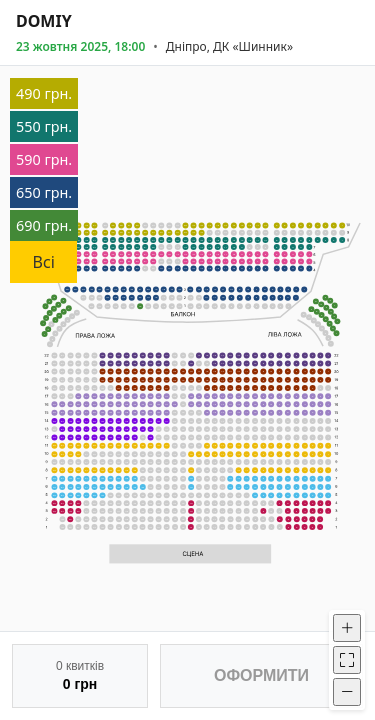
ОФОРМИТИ (261, 675)
